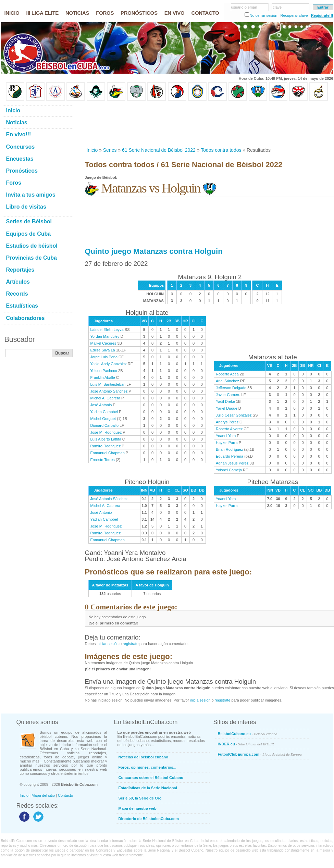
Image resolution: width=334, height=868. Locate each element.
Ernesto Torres (103, 460)
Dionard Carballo (105, 425)
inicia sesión (200, 700)
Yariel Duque (227, 408)
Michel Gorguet (103, 419)
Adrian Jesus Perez (232, 463)
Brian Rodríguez (230, 449)
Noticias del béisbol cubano (143, 757)
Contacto (65, 795)
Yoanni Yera (226, 436)
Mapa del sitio (43, 795)
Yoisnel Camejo (229, 470)
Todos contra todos (221, 150)
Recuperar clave (294, 15)
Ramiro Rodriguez (106, 446)
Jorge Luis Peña (104, 357)
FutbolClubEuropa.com (260, 754)
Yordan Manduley (105, 336)
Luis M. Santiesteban (108, 384)
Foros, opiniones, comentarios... (147, 767)
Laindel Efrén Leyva (107, 330)
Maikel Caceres (103, 343)
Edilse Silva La (103, 350)
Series (110, 150)
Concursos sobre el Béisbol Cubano (151, 778)
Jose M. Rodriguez (106, 432)
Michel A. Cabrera (105, 398)
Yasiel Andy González (109, 364)
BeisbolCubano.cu (248, 734)
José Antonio (101, 405)
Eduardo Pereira (230, 456)
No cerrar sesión (264, 15)
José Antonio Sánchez (109, 391)
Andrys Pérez (227, 422)
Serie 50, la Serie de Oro (140, 798)
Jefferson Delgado (231, 388)
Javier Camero (228, 395)
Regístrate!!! (322, 15)
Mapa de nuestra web (138, 808)
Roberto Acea (227, 374)
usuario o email (244, 7)
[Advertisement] (112, 124)
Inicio (92, 150)
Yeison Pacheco (104, 371)
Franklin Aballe (103, 377)
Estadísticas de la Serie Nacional (148, 788)
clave (277, 7)
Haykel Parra (227, 443)
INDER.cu (246, 744)
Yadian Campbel (104, 412)
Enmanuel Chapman (108, 453)
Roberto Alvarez (229, 429)
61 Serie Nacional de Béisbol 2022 (159, 150)
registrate (131, 644)
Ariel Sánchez (227, 381)
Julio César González (234, 415)
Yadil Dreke (225, 401)
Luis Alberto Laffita (106, 439)
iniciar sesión (108, 644)
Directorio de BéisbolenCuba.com (149, 819)
